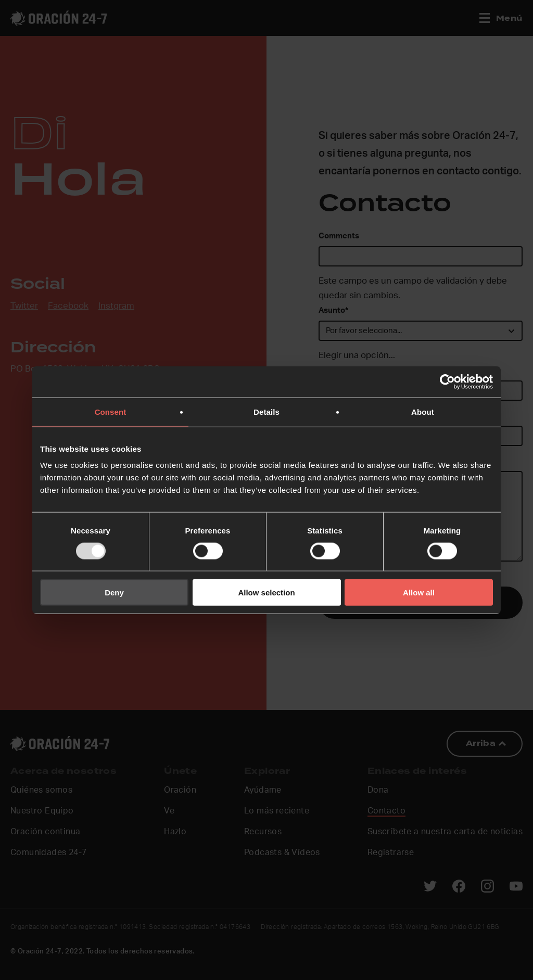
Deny (114, 593)
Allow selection (266, 593)
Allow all (419, 593)
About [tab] (423, 411)
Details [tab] (266, 411)
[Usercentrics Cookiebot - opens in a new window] (447, 381)
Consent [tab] (111, 411)
